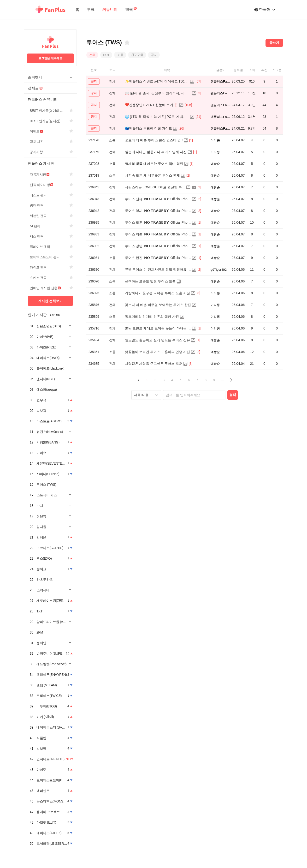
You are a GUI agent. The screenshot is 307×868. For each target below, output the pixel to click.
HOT (106, 55)
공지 (154, 55)
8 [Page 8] (206, 380)
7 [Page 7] (197, 380)
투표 (91, 9)
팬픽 (129, 9)
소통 (120, 55)
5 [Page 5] (181, 380)
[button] (139, 380)
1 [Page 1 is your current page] (147, 380)
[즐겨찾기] (127, 42)
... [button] (223, 380)
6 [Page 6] (189, 380)
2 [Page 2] (155, 380)
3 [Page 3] (164, 380)
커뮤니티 (110, 9)
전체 (92, 55)
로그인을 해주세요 (50, 58)
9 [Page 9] (214, 380)
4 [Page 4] (172, 380)
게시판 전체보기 (50, 301)
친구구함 (137, 55)
